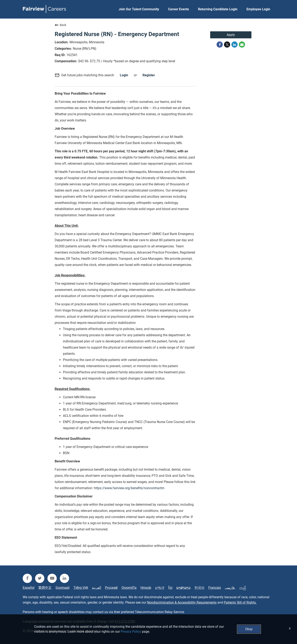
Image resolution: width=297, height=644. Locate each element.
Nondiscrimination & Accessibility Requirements (182, 602)
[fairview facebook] (27, 578)
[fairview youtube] (52, 578)
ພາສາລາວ (183, 588)
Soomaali (62, 588)
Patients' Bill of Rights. (240, 602)
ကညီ (243, 588)
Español (29, 588)
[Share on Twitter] (227, 45)
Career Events (179, 9)
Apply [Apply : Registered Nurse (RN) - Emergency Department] (231, 35)
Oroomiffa (129, 588)
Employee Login (258, 9)
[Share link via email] (242, 45)
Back (60, 25)
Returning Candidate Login (218, 9)
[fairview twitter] (40, 578)
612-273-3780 (125, 621)
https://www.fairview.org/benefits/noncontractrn (129, 488)
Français (215, 588)
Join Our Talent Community (139, 9)
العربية (97, 588)
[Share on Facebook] (220, 45)
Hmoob (146, 588)
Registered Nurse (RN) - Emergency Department (117, 34)
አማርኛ (160, 588)
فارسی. (230, 588)
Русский (111, 588)
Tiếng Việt (81, 588)
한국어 (199, 588)
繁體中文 (45, 588)
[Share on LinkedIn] (235, 45)
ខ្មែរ (170, 588)
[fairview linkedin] (64, 578)
